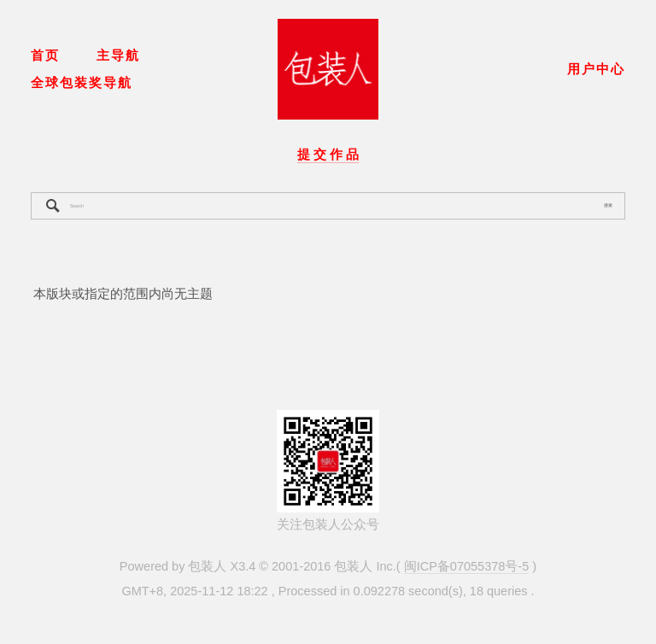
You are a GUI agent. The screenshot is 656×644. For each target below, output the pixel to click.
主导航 (118, 56)
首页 (45, 56)
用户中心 (596, 69)
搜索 (608, 205)
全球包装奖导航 (82, 83)
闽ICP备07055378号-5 (467, 566)
